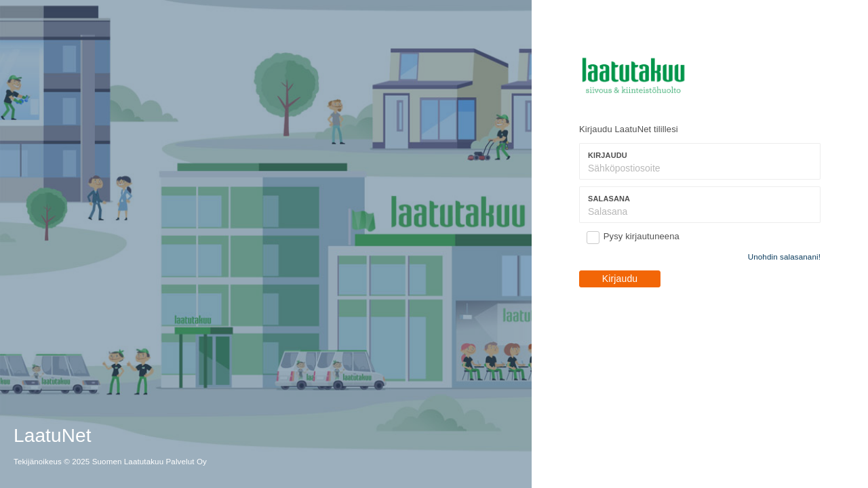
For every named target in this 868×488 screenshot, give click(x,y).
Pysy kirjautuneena (642, 236)
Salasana (609, 199)
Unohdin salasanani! (784, 257)
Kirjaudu (608, 155)
